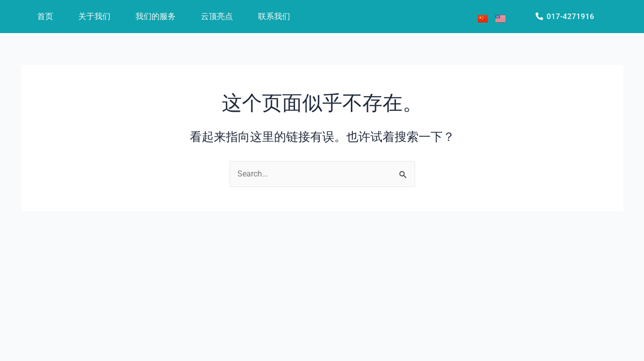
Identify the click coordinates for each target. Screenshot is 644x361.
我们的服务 (156, 16)
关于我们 (94, 16)
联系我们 (274, 16)
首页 (45, 16)
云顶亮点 (217, 16)
